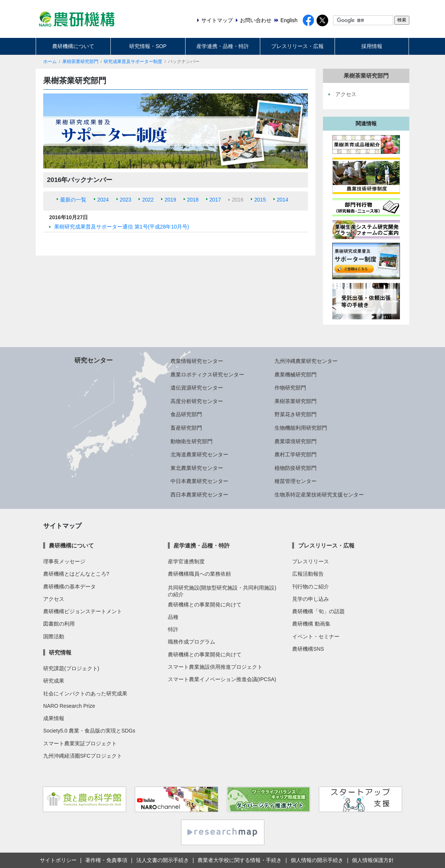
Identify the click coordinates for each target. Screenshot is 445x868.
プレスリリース (311, 561)
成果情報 (54, 718)
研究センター (94, 360)
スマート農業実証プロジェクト (80, 743)
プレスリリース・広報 (297, 46)
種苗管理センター (296, 481)
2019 (170, 200)
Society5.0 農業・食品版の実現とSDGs (89, 731)
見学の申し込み (311, 599)
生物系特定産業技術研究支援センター (319, 495)
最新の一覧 (73, 200)
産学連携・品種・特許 (223, 46)
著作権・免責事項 (106, 860)
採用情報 (372, 46)
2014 (283, 200)
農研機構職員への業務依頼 (199, 574)
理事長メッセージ (64, 561)
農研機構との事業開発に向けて (205, 605)
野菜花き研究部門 (296, 414)
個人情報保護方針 (373, 860)
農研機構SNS (308, 649)
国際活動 (54, 636)
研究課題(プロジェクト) (71, 668)
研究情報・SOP (148, 46)
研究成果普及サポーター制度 (133, 62)
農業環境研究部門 (296, 441)
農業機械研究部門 (296, 375)
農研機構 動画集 (311, 624)
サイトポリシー (58, 860)
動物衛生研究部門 (192, 441)
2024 (103, 200)
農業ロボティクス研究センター (207, 375)
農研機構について (73, 46)
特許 (173, 629)
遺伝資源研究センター (197, 388)
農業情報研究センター (197, 361)
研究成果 (54, 681)
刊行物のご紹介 (311, 587)
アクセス (54, 599)
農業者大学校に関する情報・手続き (240, 860)
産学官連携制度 (186, 561)
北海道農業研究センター (199, 454)
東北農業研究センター (197, 468)
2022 (148, 200)
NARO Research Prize (69, 706)
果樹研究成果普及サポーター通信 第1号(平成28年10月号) (121, 227)
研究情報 (60, 652)
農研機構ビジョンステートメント (83, 611)
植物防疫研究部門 (296, 468)
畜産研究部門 (186, 428)
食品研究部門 (186, 414)
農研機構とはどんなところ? (76, 574)
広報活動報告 (308, 574)
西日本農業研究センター (199, 495)
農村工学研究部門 (296, 454)
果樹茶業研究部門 (80, 62)
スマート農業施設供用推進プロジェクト (215, 667)
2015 (260, 200)
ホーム (50, 62)
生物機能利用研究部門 (301, 428)
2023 (126, 200)
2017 (215, 200)
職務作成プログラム (192, 642)
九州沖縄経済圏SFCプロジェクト (83, 756)
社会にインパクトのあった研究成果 (85, 693)
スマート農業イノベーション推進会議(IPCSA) (222, 679)
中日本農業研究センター (199, 481)
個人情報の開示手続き (317, 860)
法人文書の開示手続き (163, 860)
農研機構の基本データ (69, 587)
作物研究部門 (290, 388)
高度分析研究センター (197, 401)
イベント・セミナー (316, 636)
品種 (173, 617)
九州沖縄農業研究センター (306, 361)
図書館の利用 (59, 624)
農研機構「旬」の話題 (318, 611)
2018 (193, 200)
